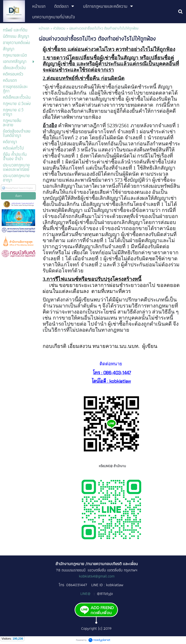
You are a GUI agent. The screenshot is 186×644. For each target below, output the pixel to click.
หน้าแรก (44, 28)
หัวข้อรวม (59, 28)
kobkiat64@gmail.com (97, 576)
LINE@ (86, 594)
